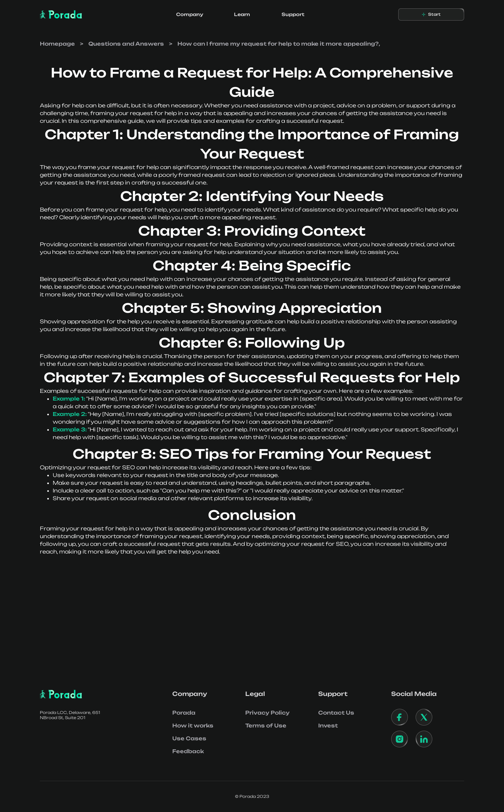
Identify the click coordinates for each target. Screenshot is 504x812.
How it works (193, 726)
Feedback (188, 751)
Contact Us (336, 713)
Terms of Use (266, 726)
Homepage (57, 44)
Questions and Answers (126, 44)
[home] (61, 14)
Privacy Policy (267, 713)
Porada (184, 713)
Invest (328, 726)
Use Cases (189, 738)
